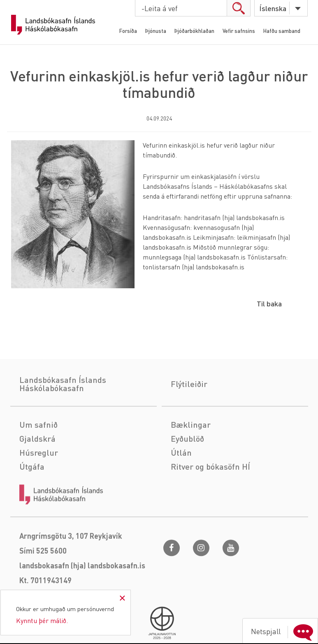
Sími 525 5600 (43, 581)
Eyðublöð (187, 469)
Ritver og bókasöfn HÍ (210, 497)
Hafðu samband (282, 31)
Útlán (181, 483)
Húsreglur (39, 483)
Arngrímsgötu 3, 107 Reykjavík (71, 566)
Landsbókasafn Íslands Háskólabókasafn (53, 25)
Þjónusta (156, 31)
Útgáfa (32, 497)
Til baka (269, 303)
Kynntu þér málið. (42, 620)
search (238, 8)
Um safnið (38, 455)
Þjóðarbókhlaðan (194, 31)
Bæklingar (191, 455)
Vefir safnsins (239, 31)
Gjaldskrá (37, 469)
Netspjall (284, 631)
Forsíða (128, 31)
